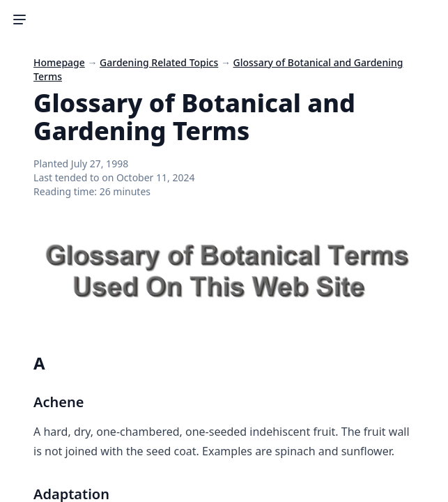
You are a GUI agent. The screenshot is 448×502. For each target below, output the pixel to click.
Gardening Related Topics (159, 62)
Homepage (59, 62)
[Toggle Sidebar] (20, 20)
